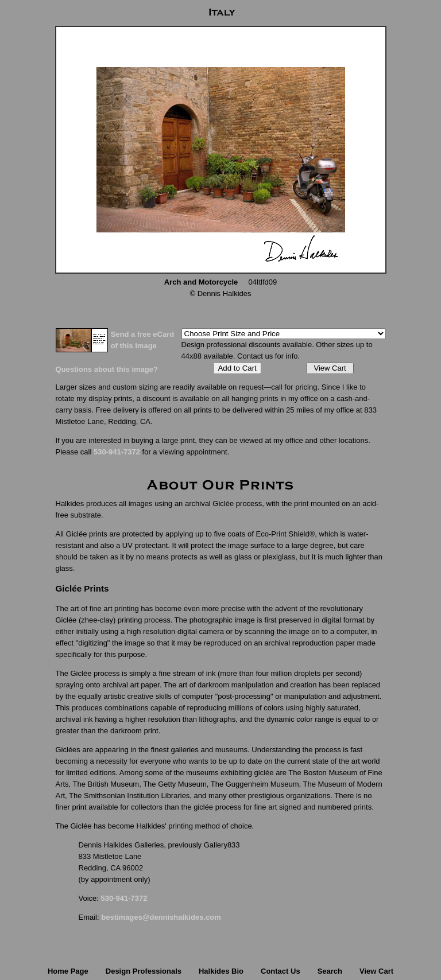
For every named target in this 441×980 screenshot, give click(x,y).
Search (330, 971)
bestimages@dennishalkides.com (161, 917)
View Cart (330, 368)
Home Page (68, 971)
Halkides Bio (221, 971)
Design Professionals (144, 971)
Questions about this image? (107, 369)
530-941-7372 (117, 452)
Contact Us (281, 971)
